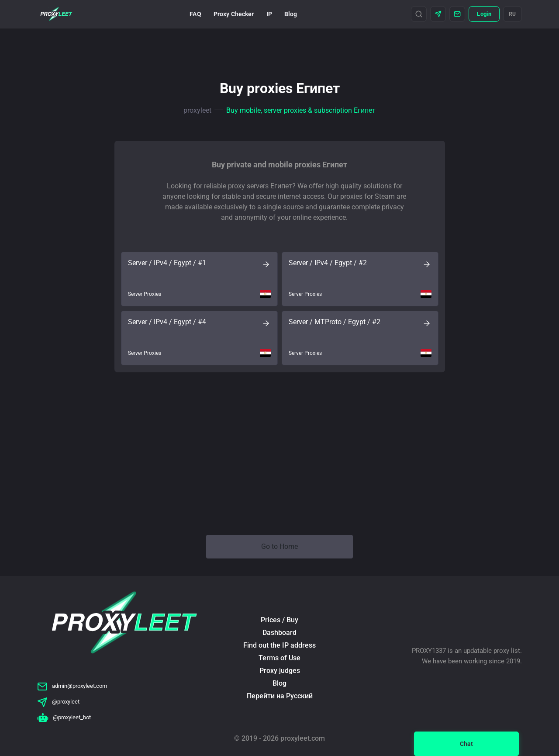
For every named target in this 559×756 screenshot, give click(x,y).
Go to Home (279, 546)
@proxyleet (58, 702)
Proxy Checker (234, 14)
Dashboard (279, 633)
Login (484, 14)
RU (512, 14)
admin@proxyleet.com (72, 686)
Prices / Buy (279, 620)
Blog (291, 14)
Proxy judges (280, 671)
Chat (466, 744)
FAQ (195, 14)
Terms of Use (279, 658)
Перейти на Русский (280, 696)
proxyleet (197, 110)
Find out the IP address (279, 645)
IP (269, 14)
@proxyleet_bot (64, 717)
